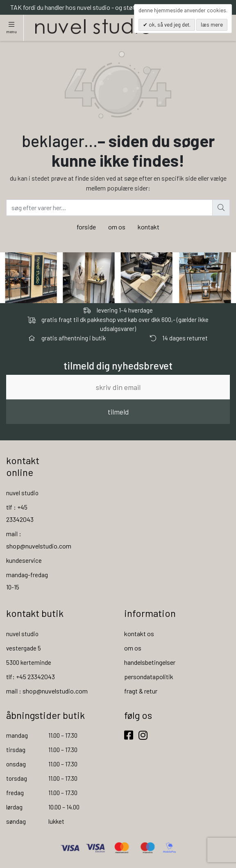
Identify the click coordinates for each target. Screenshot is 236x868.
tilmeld (118, 412)
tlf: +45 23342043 (31, 676)
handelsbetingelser (150, 662)
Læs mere (212, 25)
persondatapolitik (149, 676)
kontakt (149, 227)
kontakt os (139, 633)
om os (117, 227)
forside (86, 227)
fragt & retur (141, 691)
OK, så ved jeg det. (169, 25)
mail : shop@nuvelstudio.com (47, 691)
